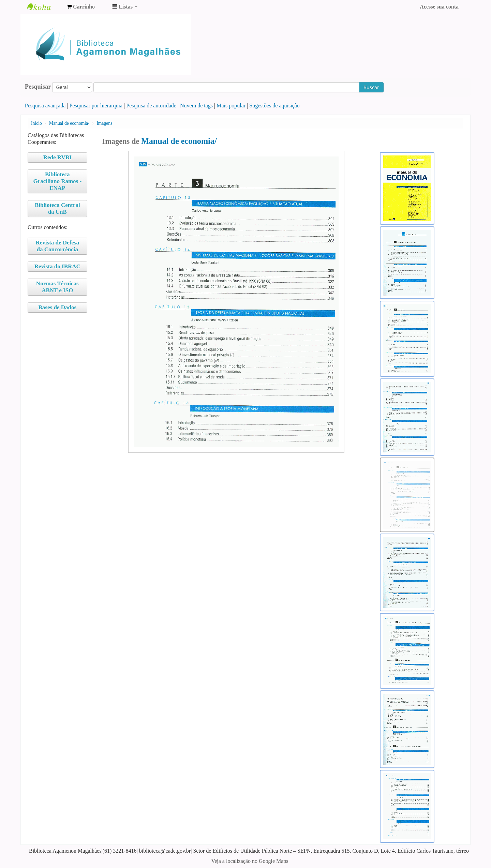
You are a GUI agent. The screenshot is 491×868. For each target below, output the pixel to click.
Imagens (104, 123)
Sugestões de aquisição (274, 106)
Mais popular (231, 106)
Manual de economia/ (69, 123)
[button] (81, 7)
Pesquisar (38, 87)
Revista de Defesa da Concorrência (57, 246)
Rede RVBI (57, 157)
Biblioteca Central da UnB (57, 208)
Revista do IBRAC (57, 266)
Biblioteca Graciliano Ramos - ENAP (57, 181)
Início (36, 123)
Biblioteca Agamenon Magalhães (44, 7)
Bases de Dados (57, 307)
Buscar (371, 87)
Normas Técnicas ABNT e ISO (57, 287)
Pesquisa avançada (45, 106)
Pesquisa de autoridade (151, 106)
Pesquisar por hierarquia (96, 106)
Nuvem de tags (196, 106)
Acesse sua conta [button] (439, 7)
